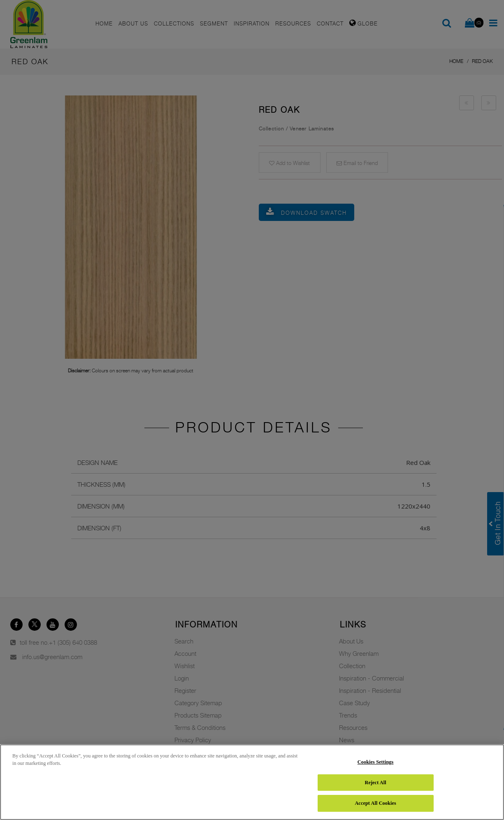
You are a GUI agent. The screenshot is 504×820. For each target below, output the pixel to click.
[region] (252, 782)
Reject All (375, 783)
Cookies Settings (376, 762)
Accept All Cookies (375, 803)
